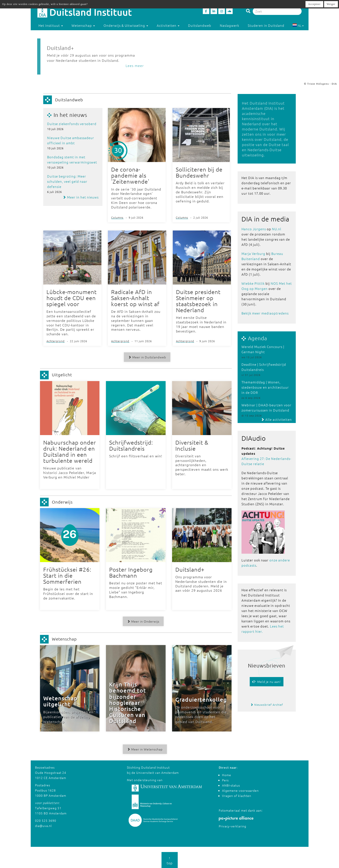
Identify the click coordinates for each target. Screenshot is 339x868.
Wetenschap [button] (83, 25)
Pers (225, 780)
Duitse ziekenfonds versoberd (72, 124)
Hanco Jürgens (254, 229)
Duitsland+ (61, 48)
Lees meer (135, 65)
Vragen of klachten (237, 795)
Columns (117, 217)
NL (298, 25)
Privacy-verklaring (233, 826)
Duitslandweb (200, 25)
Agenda (257, 338)
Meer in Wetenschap (145, 749)
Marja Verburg (253, 254)
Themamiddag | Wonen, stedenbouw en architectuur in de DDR (265, 387)
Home (227, 775)
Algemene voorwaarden (240, 790)
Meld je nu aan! (267, 682)
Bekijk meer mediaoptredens (265, 313)
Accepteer (314, 4)
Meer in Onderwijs (143, 621)
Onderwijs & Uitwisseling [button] (126, 25)
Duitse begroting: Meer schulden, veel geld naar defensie (67, 181)
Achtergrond (56, 341)
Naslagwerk (229, 25)
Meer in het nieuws (81, 197)
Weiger (331, 4)
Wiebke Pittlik (253, 283)
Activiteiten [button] (168, 25)
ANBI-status (231, 785)
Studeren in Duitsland (268, 25)
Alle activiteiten (276, 419)
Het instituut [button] (51, 25)
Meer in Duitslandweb (147, 357)
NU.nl (277, 229)
